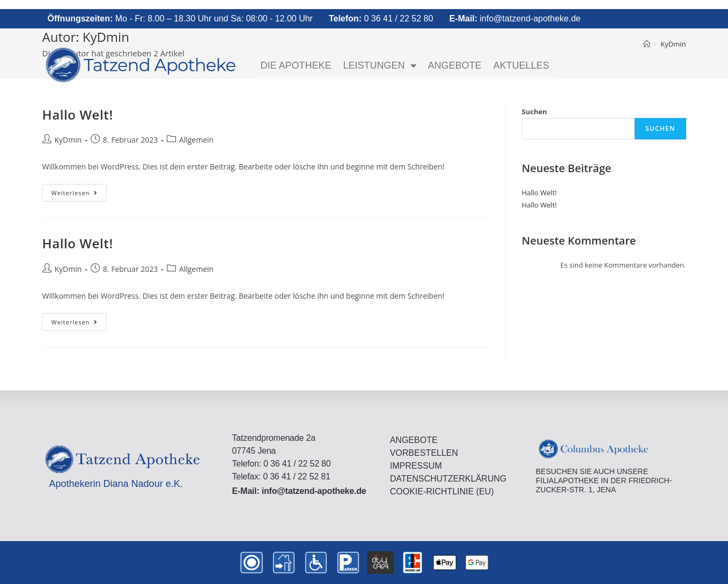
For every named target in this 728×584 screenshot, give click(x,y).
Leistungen (380, 65)
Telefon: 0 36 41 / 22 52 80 (281, 464)
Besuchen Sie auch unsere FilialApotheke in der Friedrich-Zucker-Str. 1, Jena (604, 480)
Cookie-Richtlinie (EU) (442, 491)
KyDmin (68, 140)
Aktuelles (521, 65)
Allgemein (196, 140)
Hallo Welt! (78, 114)
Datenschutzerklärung (448, 479)
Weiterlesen (79, 190)
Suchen (535, 112)
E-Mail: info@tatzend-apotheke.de (299, 491)
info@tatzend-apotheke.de (515, 19)
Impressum (416, 466)
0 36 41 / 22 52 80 (381, 19)
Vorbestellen (424, 453)
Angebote (455, 65)
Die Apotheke (296, 65)
